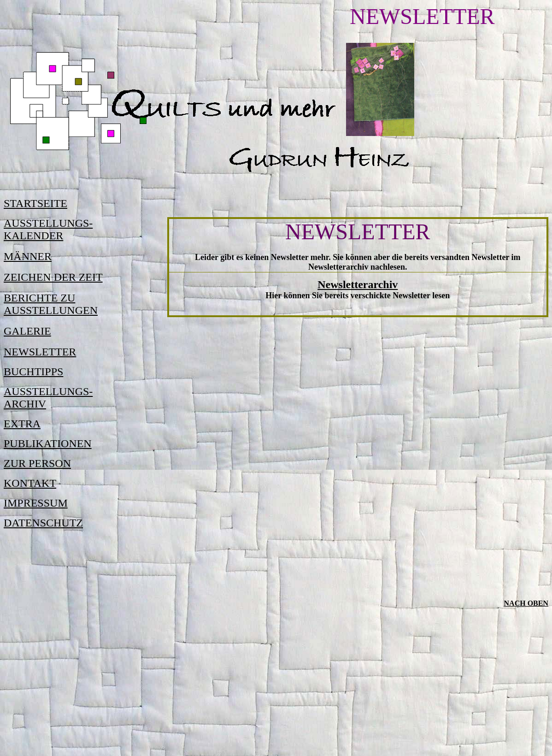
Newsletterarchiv (358, 284)
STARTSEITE (35, 203)
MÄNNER (28, 256)
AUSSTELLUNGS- (48, 223)
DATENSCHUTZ (43, 523)
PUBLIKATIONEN (48, 443)
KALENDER (33, 236)
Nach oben (526, 603)
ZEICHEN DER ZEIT (53, 277)
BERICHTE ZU (39, 298)
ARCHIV (25, 404)
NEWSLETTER (40, 352)
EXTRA (22, 424)
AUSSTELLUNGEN (51, 310)
